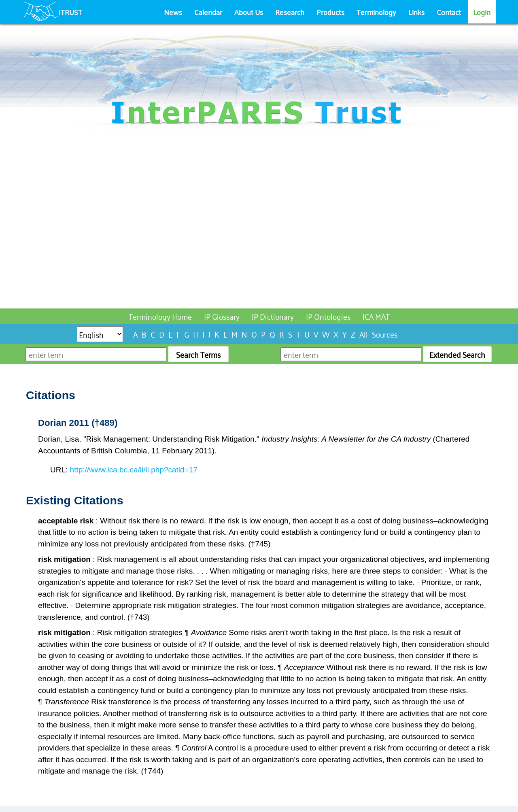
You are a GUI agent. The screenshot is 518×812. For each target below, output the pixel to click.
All (364, 334)
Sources (385, 334)
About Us (249, 12)
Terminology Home (160, 316)
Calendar (208, 12)
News (173, 12)
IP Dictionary (273, 316)
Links (416, 12)
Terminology (376, 12)
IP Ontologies (328, 316)
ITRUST (70, 12)
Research (290, 12)
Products (330, 12)
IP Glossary (222, 316)
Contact (449, 12)
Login (482, 12)
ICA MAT (376, 316)
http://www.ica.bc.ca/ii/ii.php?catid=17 (134, 470)
